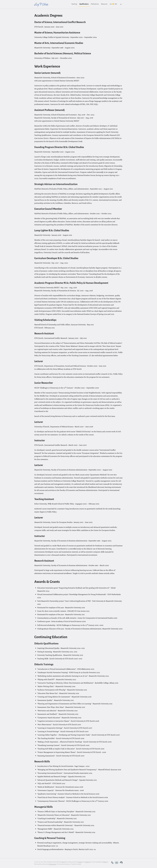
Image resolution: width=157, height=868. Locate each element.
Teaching (74, 4)
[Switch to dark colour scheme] (121, 4)
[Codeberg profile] (121, 863)
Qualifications (84, 4)
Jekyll (63, 862)
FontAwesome (53, 864)
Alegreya (88, 862)
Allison (105, 862)
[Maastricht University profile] (112, 863)
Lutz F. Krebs (41, 4)
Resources (104, 4)
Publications (95, 4)
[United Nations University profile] (117, 863)
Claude (80, 862)
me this (113, 4)
